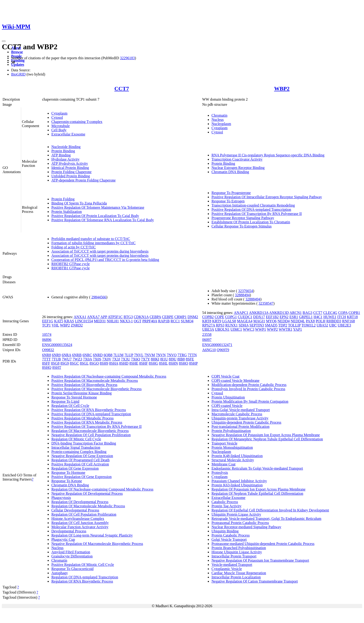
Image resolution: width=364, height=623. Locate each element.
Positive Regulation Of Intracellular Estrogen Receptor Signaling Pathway (267, 197)
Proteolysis (220, 473)
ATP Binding (61, 155)
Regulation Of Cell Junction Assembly (80, 523)
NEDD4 (283, 321)
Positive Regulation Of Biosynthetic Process (84, 385)
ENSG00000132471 (217, 345)
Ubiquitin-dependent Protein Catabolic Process (246, 422)
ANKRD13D (279, 313)
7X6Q (135, 359)
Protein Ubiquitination (228, 397)
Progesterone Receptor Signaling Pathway (243, 218)
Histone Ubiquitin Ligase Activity (237, 552)
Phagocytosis (61, 498)
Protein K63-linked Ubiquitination (237, 485)
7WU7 (67, 359)
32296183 (127, 58)
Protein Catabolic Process (231, 535)
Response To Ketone (67, 481)
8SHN (173, 363)
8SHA (114, 363)
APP (104, 317)
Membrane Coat (224, 464)
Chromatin (219, 115)
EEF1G (48, 321)
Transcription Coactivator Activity (237, 159)
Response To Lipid (65, 401)
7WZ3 (77, 359)
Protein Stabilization (67, 212)
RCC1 (175, 321)
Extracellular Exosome (68, 134)
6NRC (87, 355)
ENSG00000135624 (57, 345)
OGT (138, 321)
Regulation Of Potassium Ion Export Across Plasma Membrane (258, 489)
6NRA (67, 355)
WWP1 (261, 329)
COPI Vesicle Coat (226, 376)
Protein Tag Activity (226, 506)
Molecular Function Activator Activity (80, 527)
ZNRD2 (77, 325)
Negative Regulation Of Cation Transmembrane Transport (255, 581)
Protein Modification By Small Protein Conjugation (250, 401)
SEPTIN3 (257, 325)
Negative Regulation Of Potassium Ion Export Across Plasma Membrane (266, 435)
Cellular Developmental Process (75, 510)
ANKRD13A (259, 313)
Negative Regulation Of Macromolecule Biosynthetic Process (97, 544)
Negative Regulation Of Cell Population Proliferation (91, 435)
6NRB (77, 355)
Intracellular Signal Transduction (76, 447)
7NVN (161, 355)
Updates (18, 64)
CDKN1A (141, 317)
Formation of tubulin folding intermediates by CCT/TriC (93, 243)
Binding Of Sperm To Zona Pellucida (79, 203)
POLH (321, 321)
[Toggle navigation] (4, 41)
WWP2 (272, 329)
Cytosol (57, 117)
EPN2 (284, 317)
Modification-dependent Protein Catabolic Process (249, 385)
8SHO (183, 363)
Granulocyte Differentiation (72, 556)
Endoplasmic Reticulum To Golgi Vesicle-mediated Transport (257, 468)
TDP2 (283, 325)
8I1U (164, 359)
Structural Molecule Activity (233, 460)
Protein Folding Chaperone (71, 172)
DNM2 (193, 317)
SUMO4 (187, 321)
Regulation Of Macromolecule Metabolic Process (88, 506)
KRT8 (207, 321)
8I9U (173, 359)
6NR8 (46, 355)
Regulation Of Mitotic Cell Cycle (76, 439)
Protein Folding (63, 199)
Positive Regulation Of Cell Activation (80, 464)
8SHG (153, 363)
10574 (47, 335)
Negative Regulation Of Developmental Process (87, 493)
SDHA (244, 325)
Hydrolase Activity (65, 159)
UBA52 (322, 325)
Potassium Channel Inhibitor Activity (239, 481)
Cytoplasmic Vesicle (227, 569)
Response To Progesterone (231, 193)
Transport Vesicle (224, 443)
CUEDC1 (245, 317)
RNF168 (349, 321)
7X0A (88, 359)
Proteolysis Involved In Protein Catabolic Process (248, 389)
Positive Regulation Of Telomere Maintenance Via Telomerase (98, 207)
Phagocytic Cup (63, 539)
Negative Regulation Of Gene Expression (82, 456)
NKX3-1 (126, 321)
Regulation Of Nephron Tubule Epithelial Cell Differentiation (257, 493)
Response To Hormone (68, 473)
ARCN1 (296, 313)
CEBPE (168, 317)
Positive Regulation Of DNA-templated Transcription (251, 209)
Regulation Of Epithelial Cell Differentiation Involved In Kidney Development (270, 510)
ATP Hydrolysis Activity (70, 163)
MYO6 (271, 321)
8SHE (134, 363)
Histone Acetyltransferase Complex (78, 519)
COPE (219, 317)
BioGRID (18, 74)
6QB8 (108, 355)
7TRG (182, 355)
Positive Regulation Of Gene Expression (81, 477)
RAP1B (164, 321)
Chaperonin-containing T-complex (77, 122)
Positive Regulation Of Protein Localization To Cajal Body (95, 216)
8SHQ (47, 368)
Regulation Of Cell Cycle (70, 406)
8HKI (155, 359)
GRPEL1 (306, 317)
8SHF (143, 363)
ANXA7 (93, 317)
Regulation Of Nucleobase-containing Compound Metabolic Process (102, 489)
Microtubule (60, 126)
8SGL (84, 363)
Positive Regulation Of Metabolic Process (82, 418)
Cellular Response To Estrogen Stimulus (242, 226)
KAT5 (59, 321)
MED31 (100, 321)
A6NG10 (209, 350)
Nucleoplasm (221, 124)
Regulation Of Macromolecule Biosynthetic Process (90, 431)
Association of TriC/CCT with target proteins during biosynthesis (100, 251)
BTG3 (128, 317)
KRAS (69, 321)
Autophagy (60, 573)
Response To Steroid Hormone (74, 397)
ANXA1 (80, 317)
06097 (207, 340)
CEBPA (155, 317)
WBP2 (282, 89)
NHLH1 (113, 321)
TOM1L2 (309, 325)
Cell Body (59, 130)
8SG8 (55, 363)
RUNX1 (232, 325)
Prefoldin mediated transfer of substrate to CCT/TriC (91, 239)
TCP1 (46, 325)
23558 (207, 335)
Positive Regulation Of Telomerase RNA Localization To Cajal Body (103, 220)
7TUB (56, 359)
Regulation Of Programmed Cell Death (80, 460)
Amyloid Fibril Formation (71, 552)
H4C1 (318, 317)
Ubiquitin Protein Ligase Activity (236, 514)
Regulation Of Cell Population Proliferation (84, 514)
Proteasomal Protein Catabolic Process (240, 523)
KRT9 (217, 321)
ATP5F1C (115, 317)
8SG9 (65, 363)
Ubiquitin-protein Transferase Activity (240, 418)
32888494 (242, 295)
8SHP (193, 363)
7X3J (116, 359)
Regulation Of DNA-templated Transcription (85, 577)
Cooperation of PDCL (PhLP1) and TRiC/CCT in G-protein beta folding (105, 260)
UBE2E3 (344, 325)
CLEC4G (330, 313)
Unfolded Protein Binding (71, 176)
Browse (17, 52)
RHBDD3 (334, 321)
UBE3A (208, 329)
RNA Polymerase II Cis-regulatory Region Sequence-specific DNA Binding (268, 155)
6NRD (98, 355)
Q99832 (48, 350)
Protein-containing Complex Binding (79, 452)
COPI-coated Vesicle (227, 406)
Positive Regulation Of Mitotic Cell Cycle (83, 565)
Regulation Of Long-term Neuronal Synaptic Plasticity (92, 535)
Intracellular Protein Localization (236, 577)
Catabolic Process (225, 502)
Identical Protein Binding (70, 168)
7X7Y (145, 359)
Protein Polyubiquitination (231, 431)
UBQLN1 (222, 329)
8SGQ (94, 363)
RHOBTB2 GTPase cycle (70, 264)
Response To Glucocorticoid (72, 569)
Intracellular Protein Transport (234, 556)
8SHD (124, 363)
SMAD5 (271, 325)
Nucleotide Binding (66, 147)
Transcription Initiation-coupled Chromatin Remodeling (253, 205)
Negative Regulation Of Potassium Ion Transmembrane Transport (260, 560)
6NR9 (56, 355)
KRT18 (352, 317)
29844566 (99, 297)
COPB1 (354, 313)
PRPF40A (150, 321)
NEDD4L (298, 321)
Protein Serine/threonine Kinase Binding (81, 393)
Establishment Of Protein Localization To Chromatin (251, 222)
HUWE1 (330, 317)
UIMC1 (236, 329)
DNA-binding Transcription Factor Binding (84, 443)
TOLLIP (294, 325)
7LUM (118, 355)
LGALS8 (229, 321)
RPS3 (220, 325)
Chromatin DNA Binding (230, 172)
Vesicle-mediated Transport (232, 565)
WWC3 (249, 329)
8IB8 (181, 359)
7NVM (150, 355)
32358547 (266, 303)
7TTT (46, 359)
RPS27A (209, 325)
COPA (343, 313)
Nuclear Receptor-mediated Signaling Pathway (246, 527)
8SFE (190, 359)
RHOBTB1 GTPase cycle (70, 268)
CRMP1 (180, 317)
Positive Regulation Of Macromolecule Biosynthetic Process (96, 389)
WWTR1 (286, 329)
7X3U (125, 359)
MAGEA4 (245, 321)
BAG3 (307, 313)
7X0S (97, 359)
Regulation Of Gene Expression (75, 468)
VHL (55, 325)
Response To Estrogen (228, 201)
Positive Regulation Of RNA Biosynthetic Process (89, 410)
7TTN (192, 355)
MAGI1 (259, 321)
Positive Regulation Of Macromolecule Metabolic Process (95, 381)
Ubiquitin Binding (225, 531)
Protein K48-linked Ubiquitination (237, 456)
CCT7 (122, 89)
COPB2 (208, 317)
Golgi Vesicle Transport (229, 539)
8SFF (46, 363)
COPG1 (231, 317)
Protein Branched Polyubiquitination (239, 548)
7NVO (172, 355)
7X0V (107, 359)
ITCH (342, 317)
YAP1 (298, 329)
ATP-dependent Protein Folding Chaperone (83, 180)
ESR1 (294, 317)
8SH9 (104, 363)
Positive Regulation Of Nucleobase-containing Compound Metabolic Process (109, 376)
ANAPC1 (241, 313)
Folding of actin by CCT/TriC (73, 247)
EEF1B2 (272, 317)
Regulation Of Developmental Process (80, 502)
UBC (333, 325)
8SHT (57, 368)
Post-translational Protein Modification (240, 427)
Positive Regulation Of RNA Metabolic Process (87, 422)
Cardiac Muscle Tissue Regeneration (239, 573)
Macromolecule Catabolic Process (237, 414)
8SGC (74, 363)
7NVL (139, 355)
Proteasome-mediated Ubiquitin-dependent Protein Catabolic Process (263, 544)
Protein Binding (63, 151)
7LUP (129, 355)
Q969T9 (223, 350)
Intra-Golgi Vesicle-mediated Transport (241, 410)
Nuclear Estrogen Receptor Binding (238, 168)
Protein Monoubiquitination (232, 447)
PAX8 (310, 321)
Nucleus (218, 120)
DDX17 (259, 317)
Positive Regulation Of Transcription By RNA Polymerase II (257, 214)
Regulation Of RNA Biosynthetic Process (82, 581)
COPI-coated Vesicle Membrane (236, 381)
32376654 (246, 291)
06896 (47, 340)
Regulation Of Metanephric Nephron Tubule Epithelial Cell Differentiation (267, 439)
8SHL (163, 363)
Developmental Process (69, 531)
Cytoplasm (59, 113)
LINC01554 (84, 321)
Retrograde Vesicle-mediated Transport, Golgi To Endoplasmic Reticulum (266, 519)
